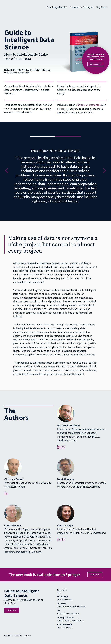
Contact (8, 635)
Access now (96, 64)
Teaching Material (57, 7)
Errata (28, 635)
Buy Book (102, 7)
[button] (7, 171)
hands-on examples (89, 105)
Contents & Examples (82, 7)
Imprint (18, 635)
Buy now (95, 575)
